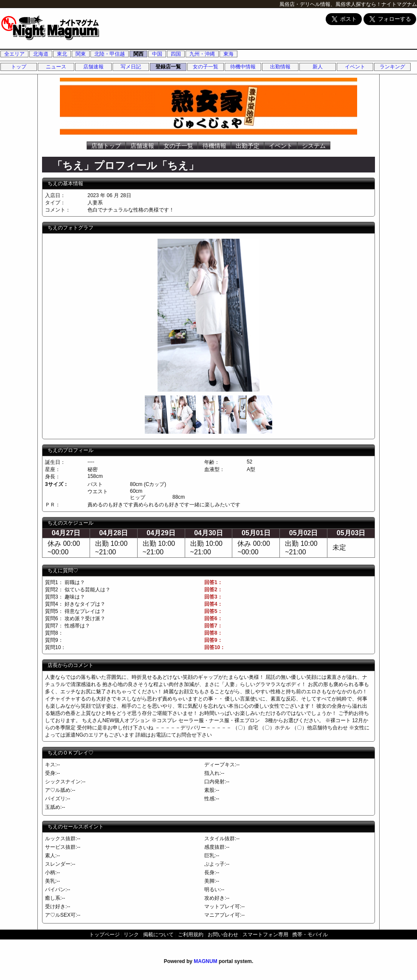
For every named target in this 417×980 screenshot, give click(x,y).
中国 (157, 54)
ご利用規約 (191, 935)
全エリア (14, 54)
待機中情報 (243, 67)
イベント (355, 67)
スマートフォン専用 (265, 935)
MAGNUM (205, 961)
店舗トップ (106, 146)
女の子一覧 (206, 67)
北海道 (41, 54)
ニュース (56, 67)
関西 (138, 54)
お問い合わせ (223, 935)
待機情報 (214, 146)
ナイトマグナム (399, 4)
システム (314, 146)
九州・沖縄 (202, 54)
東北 (62, 54)
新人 (318, 67)
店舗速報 (93, 67)
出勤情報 (280, 67)
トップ (19, 67)
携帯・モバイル (310, 935)
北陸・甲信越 (110, 54)
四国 (176, 54)
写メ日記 (131, 67)
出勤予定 (248, 146)
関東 (81, 54)
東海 (228, 54)
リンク (131, 935)
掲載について (158, 935)
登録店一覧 (168, 67)
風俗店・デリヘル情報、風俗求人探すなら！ (330, 4)
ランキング (392, 67)
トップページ (104, 935)
